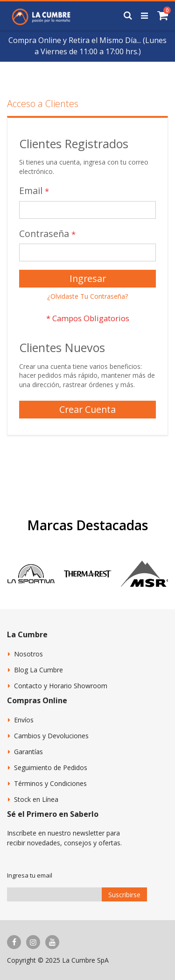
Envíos (24, 720)
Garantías (28, 752)
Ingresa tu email (30, 875)
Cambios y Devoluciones (51, 736)
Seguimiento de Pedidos (51, 767)
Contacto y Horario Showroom (61, 686)
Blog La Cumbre (38, 670)
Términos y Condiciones (50, 783)
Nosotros (28, 654)
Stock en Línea (36, 799)
